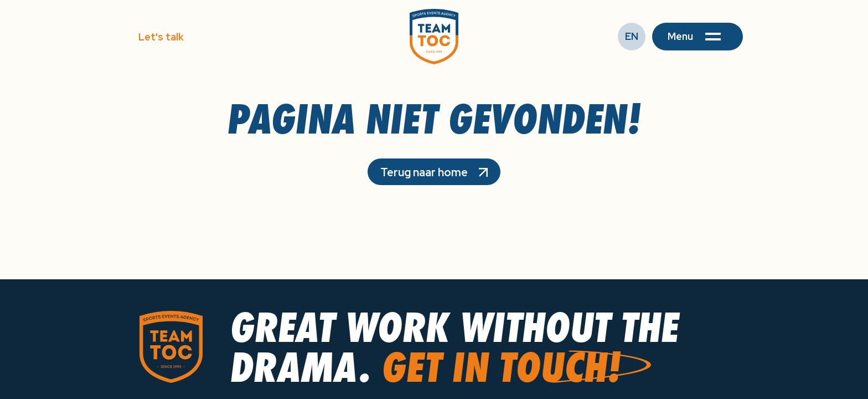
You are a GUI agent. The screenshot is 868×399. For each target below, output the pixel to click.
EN (632, 36)
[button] (697, 37)
